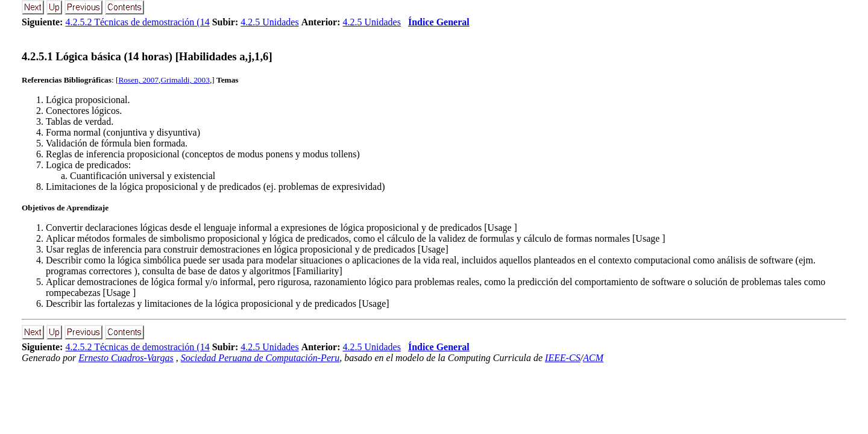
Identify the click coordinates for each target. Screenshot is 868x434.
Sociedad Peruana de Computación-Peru (260, 358)
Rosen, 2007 (138, 80)
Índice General (439, 22)
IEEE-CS (563, 358)
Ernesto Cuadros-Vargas (126, 358)
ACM (593, 358)
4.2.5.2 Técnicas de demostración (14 (137, 22)
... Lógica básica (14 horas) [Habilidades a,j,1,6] (147, 56)
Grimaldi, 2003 (185, 80)
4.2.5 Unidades (269, 22)
